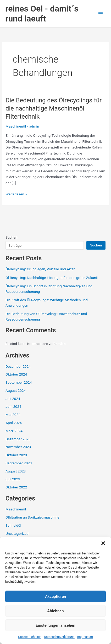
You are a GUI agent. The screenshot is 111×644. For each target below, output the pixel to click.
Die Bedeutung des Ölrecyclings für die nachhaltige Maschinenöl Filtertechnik (54, 108)
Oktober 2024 (16, 374)
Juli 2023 (13, 479)
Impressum (85, 637)
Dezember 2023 (18, 439)
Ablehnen (55, 611)
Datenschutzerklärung (59, 637)
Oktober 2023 (16, 455)
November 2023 (18, 447)
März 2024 (14, 431)
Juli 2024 (13, 399)
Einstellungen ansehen (55, 625)
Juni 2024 (13, 406)
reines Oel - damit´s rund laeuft (42, 14)
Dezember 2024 (18, 366)
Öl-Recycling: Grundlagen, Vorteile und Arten (40, 269)
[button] (103, 543)
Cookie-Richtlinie (30, 637)
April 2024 (14, 423)
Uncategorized (17, 533)
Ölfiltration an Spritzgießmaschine (32, 517)
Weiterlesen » (16, 194)
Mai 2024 (13, 415)
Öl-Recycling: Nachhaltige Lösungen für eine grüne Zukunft (52, 278)
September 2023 (19, 463)
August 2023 (16, 471)
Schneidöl (13, 525)
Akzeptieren (56, 597)
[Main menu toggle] (101, 14)
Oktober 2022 (16, 487)
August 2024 (16, 390)
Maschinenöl (16, 126)
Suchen (11, 237)
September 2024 (19, 382)
